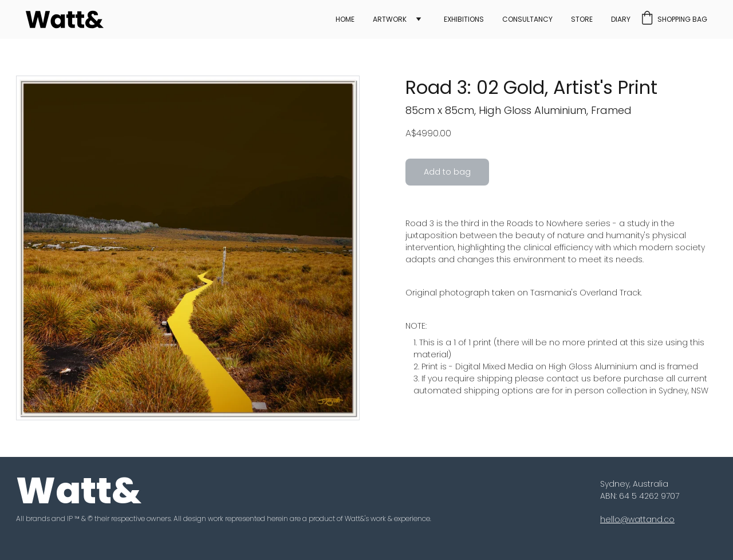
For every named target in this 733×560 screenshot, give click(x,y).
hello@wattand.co (637, 519)
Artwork (390, 19)
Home (345, 19)
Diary (621, 19)
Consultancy (527, 19)
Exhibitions (464, 19)
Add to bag (447, 172)
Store (582, 19)
